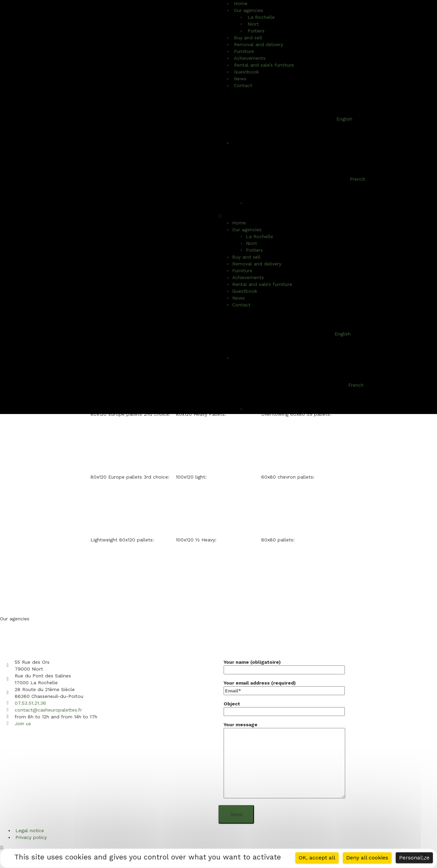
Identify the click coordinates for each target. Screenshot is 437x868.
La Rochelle (261, 17)
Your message (284, 761)
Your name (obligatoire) (284, 666)
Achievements (248, 277)
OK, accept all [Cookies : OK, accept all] (317, 858)
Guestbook (245, 291)
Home (239, 223)
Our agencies (247, 230)
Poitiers (254, 250)
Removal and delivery (258, 44)
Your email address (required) (284, 687)
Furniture (242, 271)
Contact (243, 85)
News (238, 298)
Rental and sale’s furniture (264, 65)
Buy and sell (246, 257)
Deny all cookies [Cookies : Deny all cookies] (367, 858)
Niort (251, 243)
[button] (328, 216)
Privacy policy (31, 837)
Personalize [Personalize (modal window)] (414, 858)
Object (284, 708)
